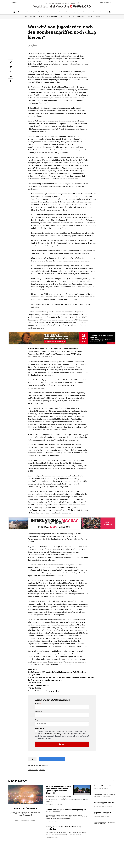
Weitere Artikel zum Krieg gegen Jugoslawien (47, 691)
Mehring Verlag (70, 16)
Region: (38, 720)
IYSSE (61, 16)
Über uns (109, 3)
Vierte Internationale (30, 16)
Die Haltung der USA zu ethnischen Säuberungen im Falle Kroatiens (57, 672)
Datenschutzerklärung (53, 734)
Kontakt (102, 3)
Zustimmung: (40, 728)
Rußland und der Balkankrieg (40, 685)
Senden (62, 744)
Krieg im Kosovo (33, 769)
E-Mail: (37, 704)
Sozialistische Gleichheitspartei (48, 16)
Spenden (98, 16)
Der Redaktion (32, 45)
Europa (42, 769)
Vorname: (38, 712)
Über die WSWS (81, 16)
